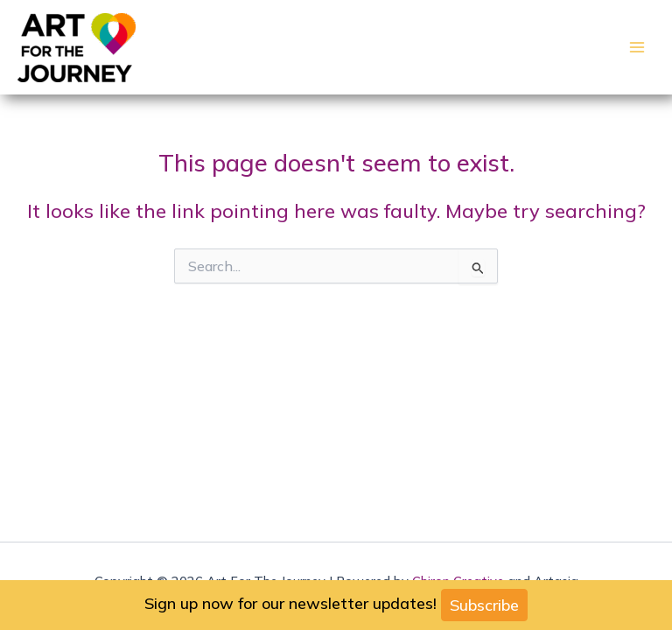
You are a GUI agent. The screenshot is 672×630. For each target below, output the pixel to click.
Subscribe (484, 605)
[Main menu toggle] (637, 47)
